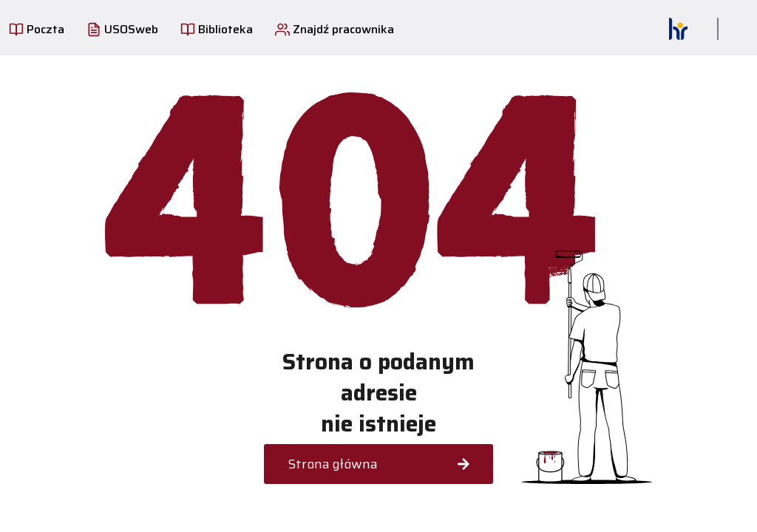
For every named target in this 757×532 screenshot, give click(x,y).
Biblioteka (217, 29)
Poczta (37, 29)
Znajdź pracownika (335, 29)
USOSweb (122, 29)
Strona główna (378, 464)
